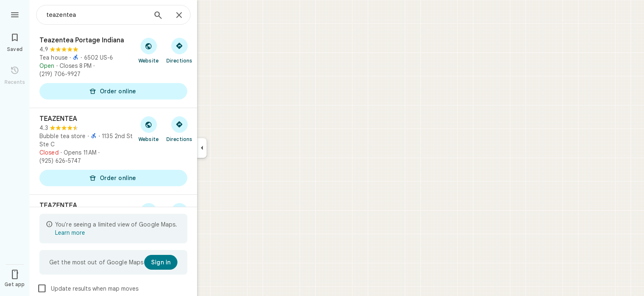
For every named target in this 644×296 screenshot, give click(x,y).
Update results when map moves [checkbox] (88, 289)
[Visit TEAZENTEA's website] (148, 129)
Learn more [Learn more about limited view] (70, 233)
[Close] (179, 16)
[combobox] (97, 15)
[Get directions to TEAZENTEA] (179, 129)
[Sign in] (161, 262)
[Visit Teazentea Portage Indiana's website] (148, 50)
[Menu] (15, 14)
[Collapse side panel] (202, 148)
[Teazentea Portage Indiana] (113, 69)
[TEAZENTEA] (113, 151)
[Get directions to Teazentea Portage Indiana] (179, 50)
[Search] (158, 16)
